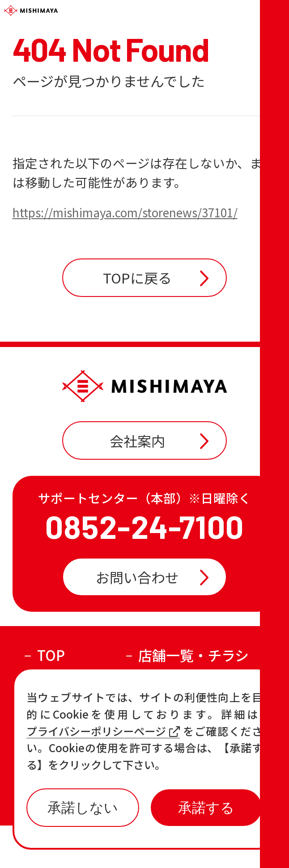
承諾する (206, 808)
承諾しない (83, 808)
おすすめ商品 (180, 723)
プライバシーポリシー (187, 846)
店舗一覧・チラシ (193, 697)
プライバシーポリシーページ (103, 731)
